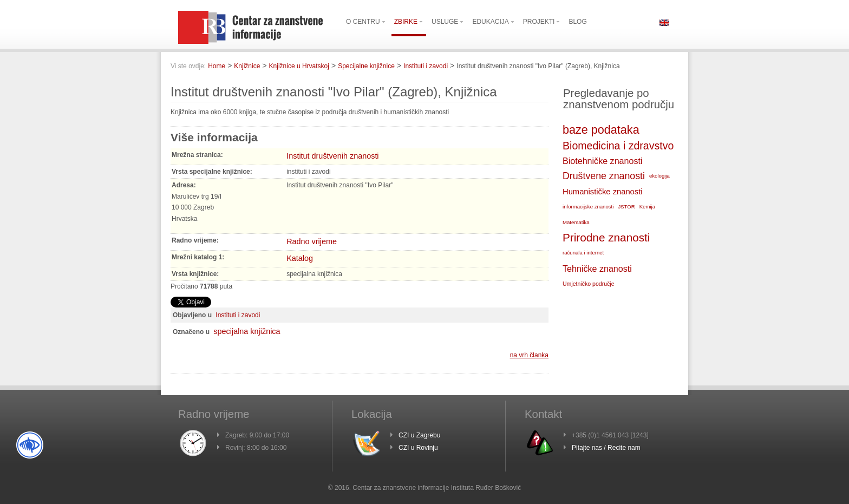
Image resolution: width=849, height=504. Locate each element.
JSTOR (626, 207)
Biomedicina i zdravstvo (618, 146)
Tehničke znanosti (597, 269)
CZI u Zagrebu (419, 435)
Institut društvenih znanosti (332, 156)
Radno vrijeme (312, 241)
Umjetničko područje (589, 284)
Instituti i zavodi (426, 66)
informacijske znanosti (588, 207)
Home (217, 66)
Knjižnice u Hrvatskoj (299, 66)
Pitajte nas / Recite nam (606, 448)
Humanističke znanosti (603, 192)
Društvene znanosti (604, 176)
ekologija (659, 176)
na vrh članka (529, 355)
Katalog (300, 258)
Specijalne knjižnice (366, 66)
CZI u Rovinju (418, 448)
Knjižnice (247, 66)
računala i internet (583, 253)
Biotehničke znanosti (602, 161)
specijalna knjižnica (247, 331)
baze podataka (601, 130)
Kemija (647, 207)
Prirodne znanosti (606, 237)
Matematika (576, 222)
